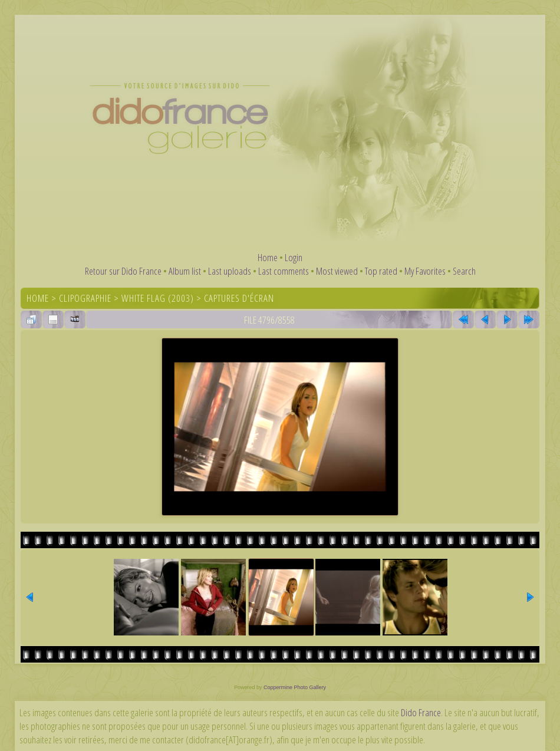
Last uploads (230, 271)
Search (464, 271)
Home (268, 257)
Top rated (381, 271)
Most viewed (337, 271)
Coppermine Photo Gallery (295, 687)
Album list (185, 271)
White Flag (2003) (158, 298)
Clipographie (85, 298)
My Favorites (425, 271)
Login (294, 257)
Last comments (284, 271)
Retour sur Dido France (123, 271)
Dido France (421, 712)
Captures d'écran (239, 298)
